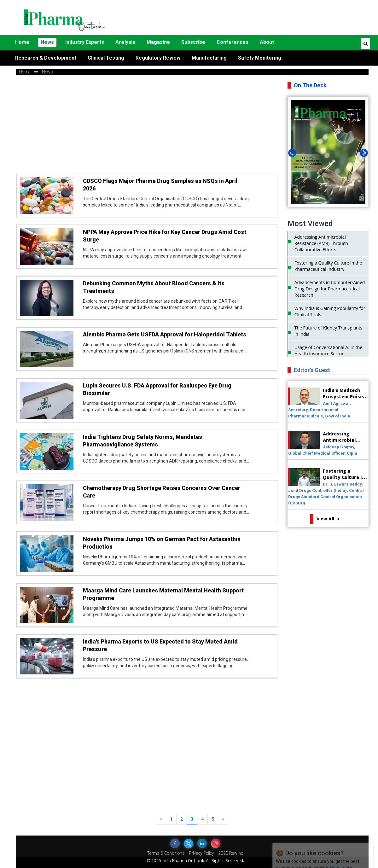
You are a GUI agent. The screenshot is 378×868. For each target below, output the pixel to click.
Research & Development (46, 58)
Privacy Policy (201, 853)
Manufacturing (209, 58)
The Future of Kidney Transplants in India (329, 331)
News (47, 42)
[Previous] (161, 819)
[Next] (223, 819)
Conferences (233, 42)
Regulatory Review (158, 58)
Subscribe (193, 42)
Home (22, 42)
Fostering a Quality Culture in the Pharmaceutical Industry (328, 266)
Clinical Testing (106, 58)
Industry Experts (85, 42)
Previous (291, 152)
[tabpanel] (328, 152)
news (47, 72)
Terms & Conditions (166, 853)
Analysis (125, 42)
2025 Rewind (231, 853)
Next (362, 152)
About (267, 42)
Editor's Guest (312, 370)
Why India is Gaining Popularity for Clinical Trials (330, 311)
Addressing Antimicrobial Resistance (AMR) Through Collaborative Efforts (321, 243)
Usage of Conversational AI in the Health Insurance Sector (328, 350)
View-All (328, 519)
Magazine (158, 42)
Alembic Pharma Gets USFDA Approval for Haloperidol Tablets (165, 334)
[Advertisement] (252, 17)
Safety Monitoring (260, 58)
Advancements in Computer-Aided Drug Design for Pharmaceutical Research (330, 289)
